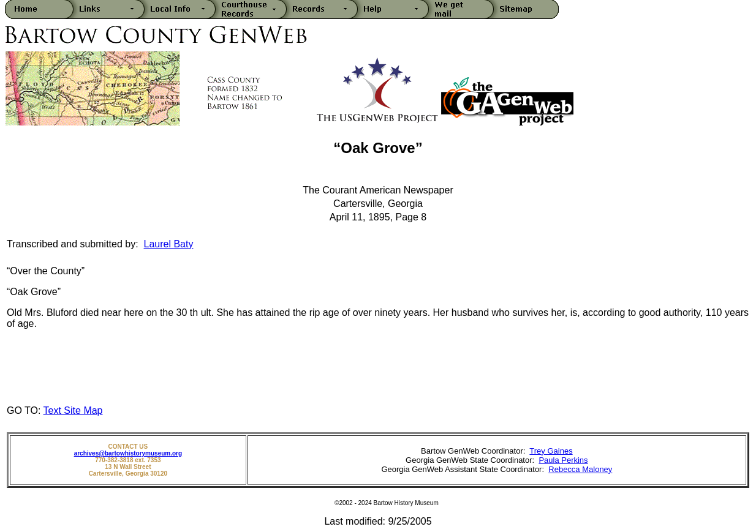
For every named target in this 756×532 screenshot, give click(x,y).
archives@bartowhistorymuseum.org (128, 453)
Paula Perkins (563, 460)
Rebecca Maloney (580, 469)
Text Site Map (73, 410)
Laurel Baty (169, 244)
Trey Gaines (551, 451)
